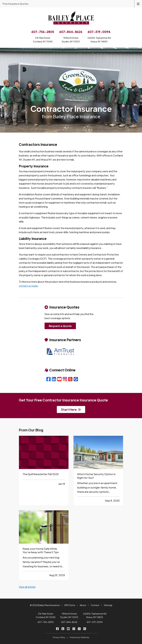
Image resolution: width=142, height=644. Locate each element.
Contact (95, 605)
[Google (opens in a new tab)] (76, 379)
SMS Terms (70, 605)
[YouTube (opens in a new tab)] (59, 379)
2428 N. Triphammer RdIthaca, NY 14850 (99, 40)
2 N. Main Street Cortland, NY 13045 (46, 615)
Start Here (71, 409)
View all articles (27, 587)
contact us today (28, 286)
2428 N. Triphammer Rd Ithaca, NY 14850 (95, 615)
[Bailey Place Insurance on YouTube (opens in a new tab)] (68, 628)
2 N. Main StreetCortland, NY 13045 (43, 40)
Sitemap (108, 605)
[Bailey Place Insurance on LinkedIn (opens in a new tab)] (63, 628)
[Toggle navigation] (138, 4)
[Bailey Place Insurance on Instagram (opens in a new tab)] (74, 628)
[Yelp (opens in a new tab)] (70, 379)
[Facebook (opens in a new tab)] (48, 379)
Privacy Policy (59, 637)
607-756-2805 (46, 622)
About (83, 605)
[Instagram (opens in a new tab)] (65, 379)
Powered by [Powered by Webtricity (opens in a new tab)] (79, 637)
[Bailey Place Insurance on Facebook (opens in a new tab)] (57, 628)
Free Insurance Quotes (15, 4)
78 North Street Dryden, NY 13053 (69, 615)
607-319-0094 (95, 622)
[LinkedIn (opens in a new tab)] (54, 379)
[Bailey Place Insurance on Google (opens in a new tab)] (85, 628)
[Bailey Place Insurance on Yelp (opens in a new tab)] (79, 628)
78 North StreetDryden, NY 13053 (71, 40)
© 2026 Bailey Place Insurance (45, 605)
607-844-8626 (69, 622)
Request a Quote (60, 326)
